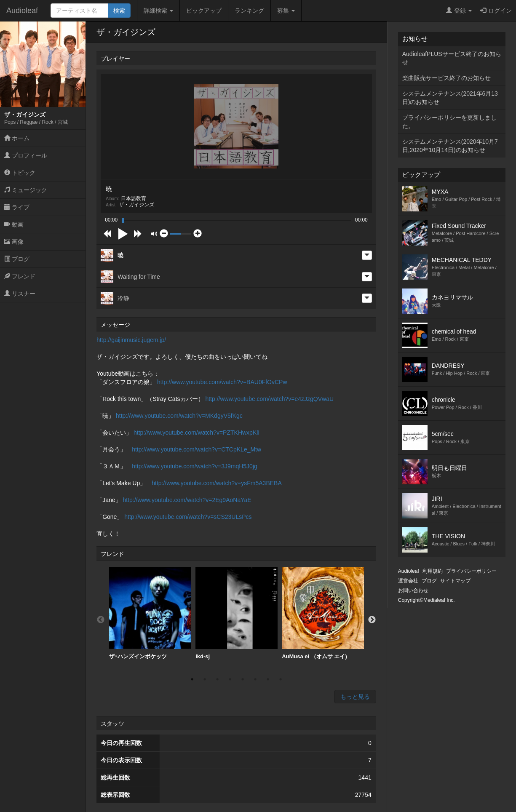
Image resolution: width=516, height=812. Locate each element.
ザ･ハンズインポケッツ (150, 613)
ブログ (17, 259)
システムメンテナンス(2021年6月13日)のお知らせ (450, 98)
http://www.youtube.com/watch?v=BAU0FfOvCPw (222, 382)
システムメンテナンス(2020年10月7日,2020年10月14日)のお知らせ (450, 146)
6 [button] (255, 679)
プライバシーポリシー (471, 571)
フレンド (20, 276)
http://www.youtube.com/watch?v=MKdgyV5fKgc (179, 416)
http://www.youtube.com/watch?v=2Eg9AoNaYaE (187, 500)
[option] (150, 613)
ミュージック (26, 190)
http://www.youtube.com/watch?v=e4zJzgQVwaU (269, 399)
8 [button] (281, 679)
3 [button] (217, 679)
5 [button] (243, 679)
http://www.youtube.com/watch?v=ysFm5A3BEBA (217, 483)
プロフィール (26, 155)
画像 (14, 242)
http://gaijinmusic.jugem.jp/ (131, 340)
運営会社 (408, 581)
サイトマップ (455, 581)
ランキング (249, 11)
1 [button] (192, 679)
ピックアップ (204, 11)
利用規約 (433, 571)
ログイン (496, 11)
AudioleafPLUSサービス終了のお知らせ (452, 58)
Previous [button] (101, 620)
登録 (459, 11)
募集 (286, 11)
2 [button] (205, 679)
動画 (14, 224)
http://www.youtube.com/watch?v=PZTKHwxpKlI (197, 433)
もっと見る (355, 697)
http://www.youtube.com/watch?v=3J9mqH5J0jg (195, 466)
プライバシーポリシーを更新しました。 (449, 122)
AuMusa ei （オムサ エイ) (323, 613)
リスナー (20, 294)
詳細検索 (158, 11)
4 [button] (230, 679)
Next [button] (372, 620)
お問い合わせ (413, 590)
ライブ (17, 207)
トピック (20, 173)
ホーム (17, 138)
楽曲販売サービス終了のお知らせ (446, 78)
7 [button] (268, 679)
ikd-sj (237, 613)
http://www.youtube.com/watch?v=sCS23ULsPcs (188, 517)
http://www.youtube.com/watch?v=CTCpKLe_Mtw (197, 449)
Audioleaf (22, 11)
